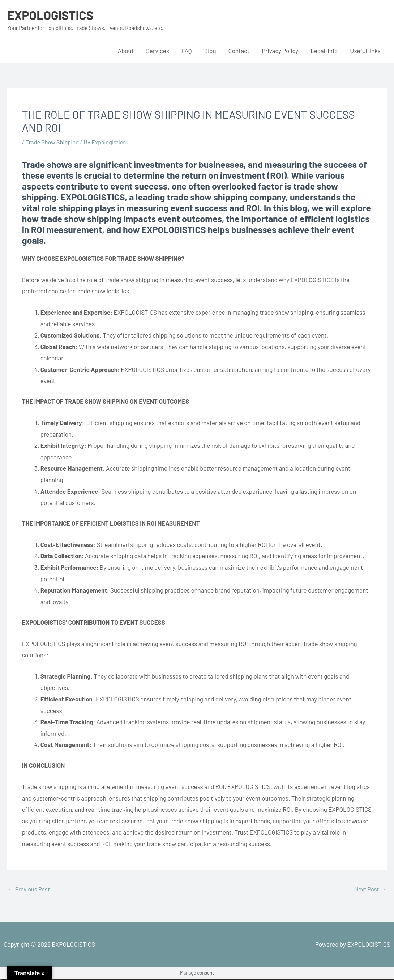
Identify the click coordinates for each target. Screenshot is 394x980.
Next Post (369, 890)
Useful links (365, 51)
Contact (239, 51)
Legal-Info (324, 51)
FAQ (187, 51)
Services (158, 51)
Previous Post (30, 890)
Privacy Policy (280, 51)
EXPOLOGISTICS (52, 15)
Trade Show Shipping (53, 142)
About (126, 51)
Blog (210, 51)
